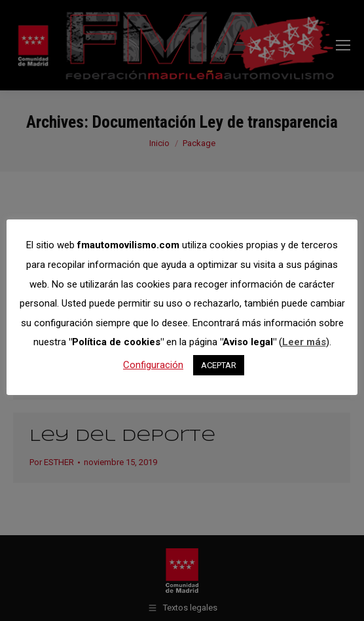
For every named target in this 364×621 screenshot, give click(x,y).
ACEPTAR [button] (219, 365)
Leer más (304, 342)
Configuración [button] (153, 365)
